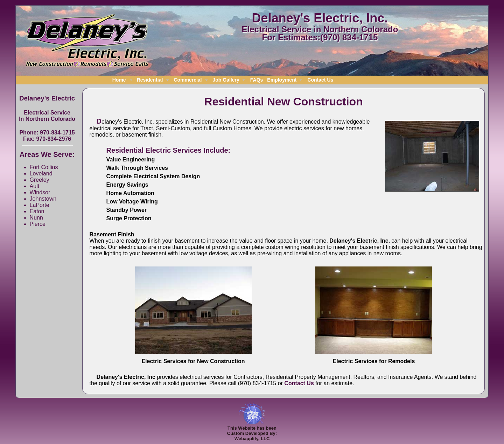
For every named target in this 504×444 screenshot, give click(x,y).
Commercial (188, 80)
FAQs (257, 80)
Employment (282, 80)
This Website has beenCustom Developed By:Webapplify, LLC (252, 431)
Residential (150, 80)
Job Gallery (226, 80)
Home (119, 80)
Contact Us (320, 80)
